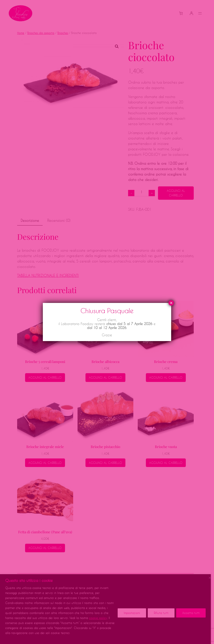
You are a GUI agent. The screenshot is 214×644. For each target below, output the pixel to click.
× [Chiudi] (171, 303)
